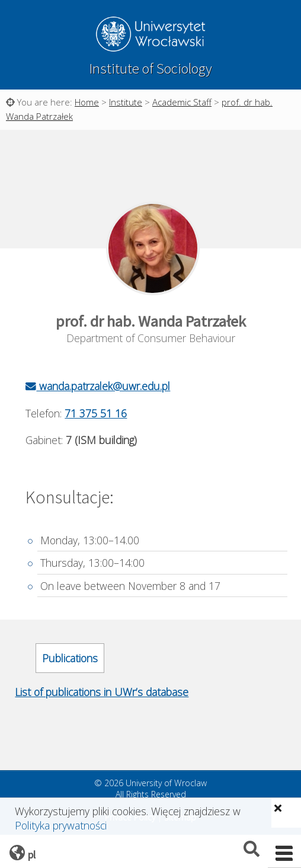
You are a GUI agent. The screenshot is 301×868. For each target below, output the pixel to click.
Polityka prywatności (61, 825)
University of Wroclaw (150, 36)
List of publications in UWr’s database (102, 692)
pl (32, 855)
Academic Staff (182, 102)
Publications (70, 658)
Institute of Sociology (150, 68)
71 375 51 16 (96, 413)
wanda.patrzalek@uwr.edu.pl (98, 386)
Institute (126, 102)
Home (87, 102)
